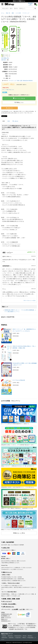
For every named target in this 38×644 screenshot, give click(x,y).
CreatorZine (18, 638)
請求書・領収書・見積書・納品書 (10, 599)
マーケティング (12, 81)
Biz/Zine (30, 636)
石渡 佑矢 (4, 60)
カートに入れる (19, 98)
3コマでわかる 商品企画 (19, 380)
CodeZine (4, 636)
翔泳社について (4, 619)
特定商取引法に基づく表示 (7, 614)
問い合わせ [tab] (15, 121)
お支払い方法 (5, 548)
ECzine (25, 636)
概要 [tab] (4, 121)
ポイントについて (6, 601)
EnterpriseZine (18, 636)
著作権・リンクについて (6, 617)
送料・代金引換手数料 (8, 542)
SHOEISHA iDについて (6, 621)
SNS (18, 81)
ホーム (3, 13)
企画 (21, 81)
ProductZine (30, 638)
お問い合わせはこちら (8, 607)
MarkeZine (10, 636)
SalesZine (11, 638)
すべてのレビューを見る (30, 301)
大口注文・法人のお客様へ (9, 604)
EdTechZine (4, 638)
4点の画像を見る (5, 58)
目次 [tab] (9, 121)
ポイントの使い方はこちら (8, 90)
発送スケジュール (6, 572)
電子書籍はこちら (19, 102)
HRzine (24, 638)
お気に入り (10, 108)
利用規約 (3, 612)
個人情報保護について (6, 616)
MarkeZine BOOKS (28, 81)
